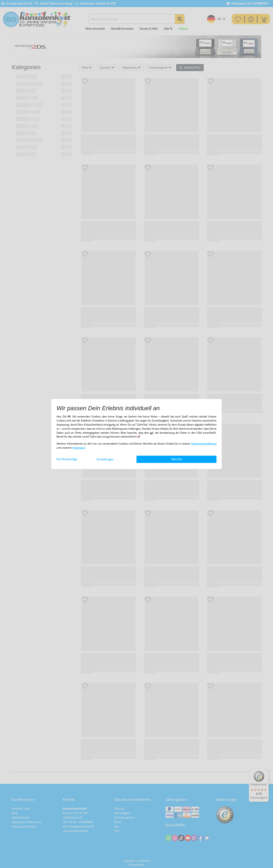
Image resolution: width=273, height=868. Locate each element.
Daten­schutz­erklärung (204, 444)
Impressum (79, 448)
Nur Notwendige (67, 459)
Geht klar (177, 459)
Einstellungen (105, 459)
